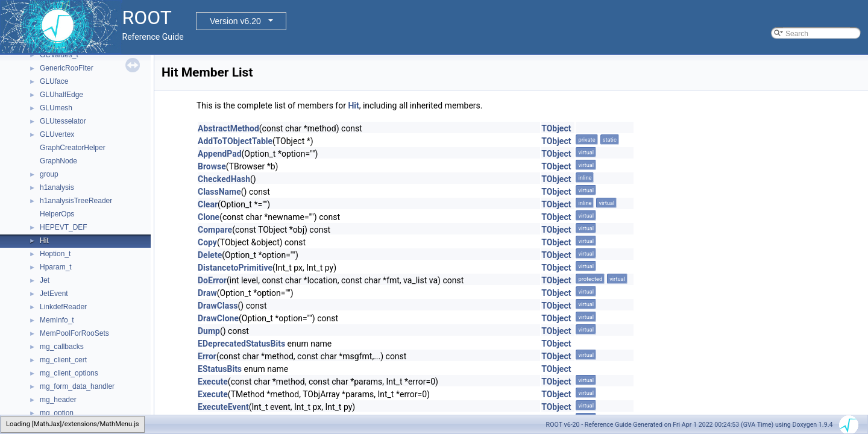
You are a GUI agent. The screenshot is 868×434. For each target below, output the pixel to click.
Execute (213, 382)
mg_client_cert (63, 360)
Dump (209, 331)
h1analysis (57, 187)
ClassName (219, 192)
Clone (209, 217)
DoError (212, 280)
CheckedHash (224, 179)
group (49, 174)
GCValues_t (59, 55)
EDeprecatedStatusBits (241, 344)
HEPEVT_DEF (64, 227)
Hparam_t (56, 267)
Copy (207, 242)
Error (207, 356)
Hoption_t (55, 254)
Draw (207, 293)
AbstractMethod (228, 128)
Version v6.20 (235, 21)
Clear (208, 204)
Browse (212, 166)
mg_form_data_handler (77, 386)
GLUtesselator (63, 121)
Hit (44, 241)
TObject (556, 128)
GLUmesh (56, 108)
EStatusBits (220, 369)
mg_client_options (69, 373)
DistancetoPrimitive (235, 268)
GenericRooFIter (67, 68)
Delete (210, 255)
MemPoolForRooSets (74, 333)
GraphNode (58, 161)
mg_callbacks (62, 347)
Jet (45, 280)
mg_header (58, 400)
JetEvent (54, 294)
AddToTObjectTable (235, 141)
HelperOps (57, 214)
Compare (215, 230)
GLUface (54, 81)
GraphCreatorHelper (73, 148)
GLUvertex (57, 134)
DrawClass (218, 306)
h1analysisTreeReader (76, 201)
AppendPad (220, 154)
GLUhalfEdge (61, 95)
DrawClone (218, 318)
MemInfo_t (57, 320)
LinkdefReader (63, 307)
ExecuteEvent (223, 407)
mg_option (57, 413)
